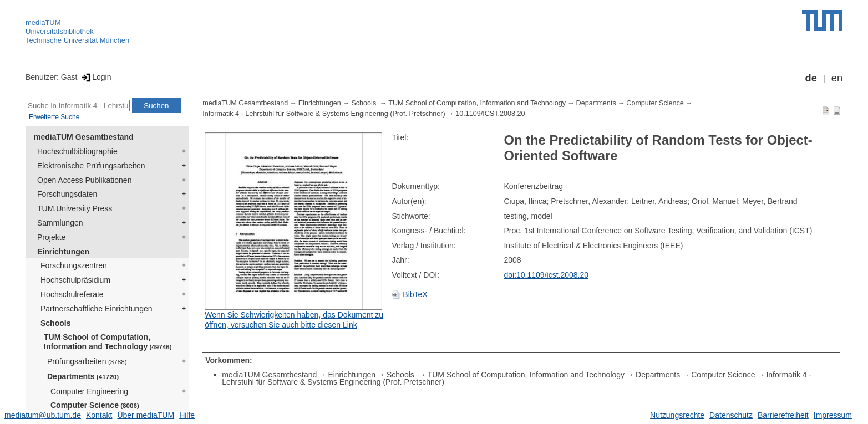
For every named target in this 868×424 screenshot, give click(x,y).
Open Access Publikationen (84, 180)
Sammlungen (60, 223)
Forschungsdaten (67, 194)
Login (95, 77)
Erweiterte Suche (54, 117)
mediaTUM (43, 22)
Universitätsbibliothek (60, 31)
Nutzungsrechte (677, 415)
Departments (83, 376)
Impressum (833, 415)
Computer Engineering (89, 391)
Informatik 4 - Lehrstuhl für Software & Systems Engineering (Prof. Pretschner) (324, 114)
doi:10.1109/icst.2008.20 (546, 275)
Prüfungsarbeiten (87, 361)
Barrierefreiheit (783, 415)
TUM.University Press (75, 208)
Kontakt (99, 415)
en (837, 78)
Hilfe (187, 415)
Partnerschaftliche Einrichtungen (97, 309)
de (811, 78)
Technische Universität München (77, 40)
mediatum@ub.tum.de (43, 415)
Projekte (51, 237)
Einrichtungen (63, 252)
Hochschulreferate (72, 294)
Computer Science (95, 405)
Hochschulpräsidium (75, 280)
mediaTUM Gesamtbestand (84, 137)
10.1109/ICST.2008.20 (490, 114)
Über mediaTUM (146, 415)
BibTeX (409, 294)
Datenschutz (731, 415)
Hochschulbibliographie (77, 151)
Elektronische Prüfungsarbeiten (91, 166)
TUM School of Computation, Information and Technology (108, 342)
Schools (55, 323)
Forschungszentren (74, 265)
